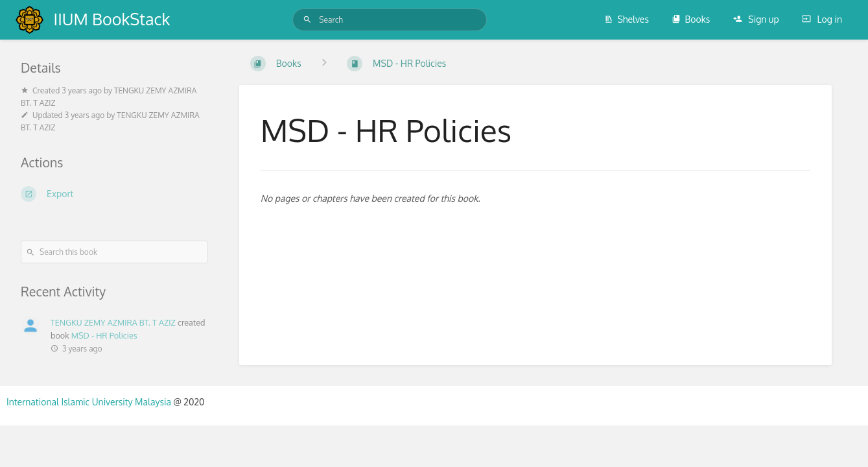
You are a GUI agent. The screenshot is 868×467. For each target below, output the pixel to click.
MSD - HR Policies (104, 335)
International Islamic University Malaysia (90, 402)
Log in (822, 19)
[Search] (307, 20)
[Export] (114, 194)
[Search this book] (114, 252)
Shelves (627, 19)
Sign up (756, 19)
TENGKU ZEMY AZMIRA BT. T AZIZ (113, 322)
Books (691, 19)
